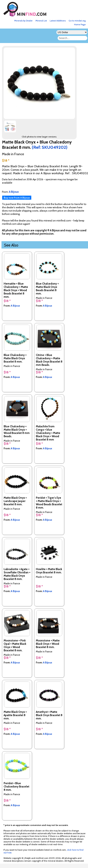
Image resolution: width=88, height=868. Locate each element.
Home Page (80, 24)
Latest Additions (58, 21)
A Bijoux (15, 306)
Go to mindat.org (77, 21)
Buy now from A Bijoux (17, 198)
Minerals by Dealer (23, 21)
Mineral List (41, 21)
